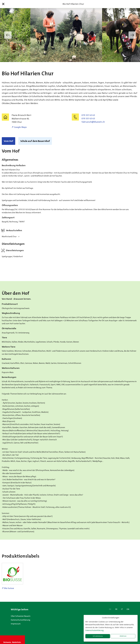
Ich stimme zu (98, 636)
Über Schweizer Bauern (21, 616)
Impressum (16, 624)
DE (110, 609)
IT (122, 609)
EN (128, 609)
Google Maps (20, 127)
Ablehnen (123, 636)
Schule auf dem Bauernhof (35, 141)
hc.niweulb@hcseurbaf (93, 122)
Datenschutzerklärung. (95, 630)
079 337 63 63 (88, 115)
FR (116, 609)
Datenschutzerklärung (20, 620)
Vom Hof (9, 141)
